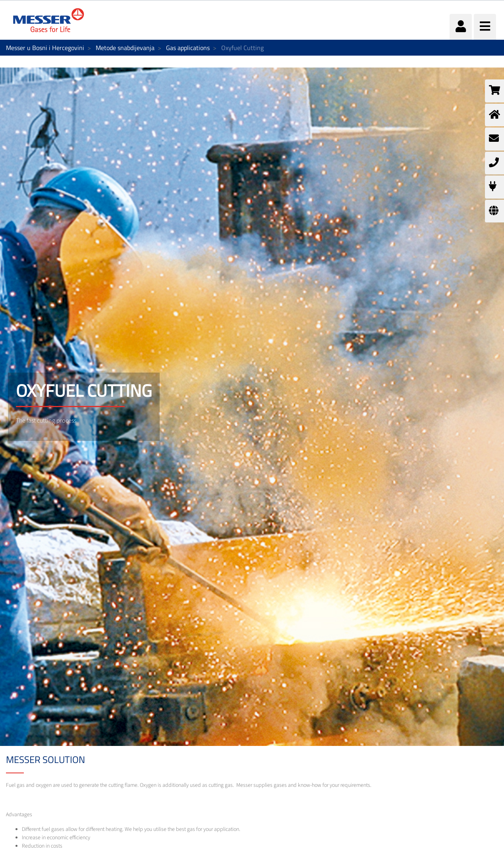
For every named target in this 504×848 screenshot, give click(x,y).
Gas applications (188, 48)
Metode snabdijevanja (125, 48)
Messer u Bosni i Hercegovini (45, 48)
